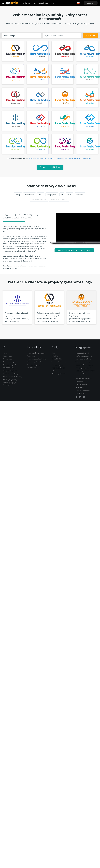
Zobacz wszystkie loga (50, 169)
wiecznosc (80, 196)
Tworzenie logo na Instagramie (34, 367)
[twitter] (80, 399)
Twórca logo (8, 360)
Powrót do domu (10, 3)
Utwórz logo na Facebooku (37, 360)
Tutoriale (55, 357)
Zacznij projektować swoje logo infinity (74, 252)
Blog (53, 354)
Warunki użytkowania (59, 363)
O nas (53, 3)
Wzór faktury (32, 357)
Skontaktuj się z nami (59, 375)
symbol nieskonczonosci (59, 201)
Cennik (6, 354)
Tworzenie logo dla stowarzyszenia (10, 367)
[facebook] (77, 399)
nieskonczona (29, 196)
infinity (18, 196)
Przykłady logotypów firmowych (11, 385)
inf (62, 196)
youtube (90, 160)
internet (37, 160)
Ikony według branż (10, 372)
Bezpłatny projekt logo (11, 375)
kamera (44, 160)
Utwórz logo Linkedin (35, 363)
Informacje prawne (58, 366)
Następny (90, 36)
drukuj (31, 160)
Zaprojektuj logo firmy (11, 363)
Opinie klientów (57, 360)
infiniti (70, 196)
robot (84, 160)
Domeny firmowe (9, 369)
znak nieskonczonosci (39, 201)
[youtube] (84, 399)
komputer (51, 160)
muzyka (65, 160)
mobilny (58, 160)
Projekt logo (26, 3)
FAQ (53, 372)
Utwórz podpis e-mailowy (36, 354)
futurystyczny (52, 196)
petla (41, 196)
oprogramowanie (75, 160)
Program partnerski (58, 369)
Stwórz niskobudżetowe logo (13, 378)
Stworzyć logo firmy (10, 381)
